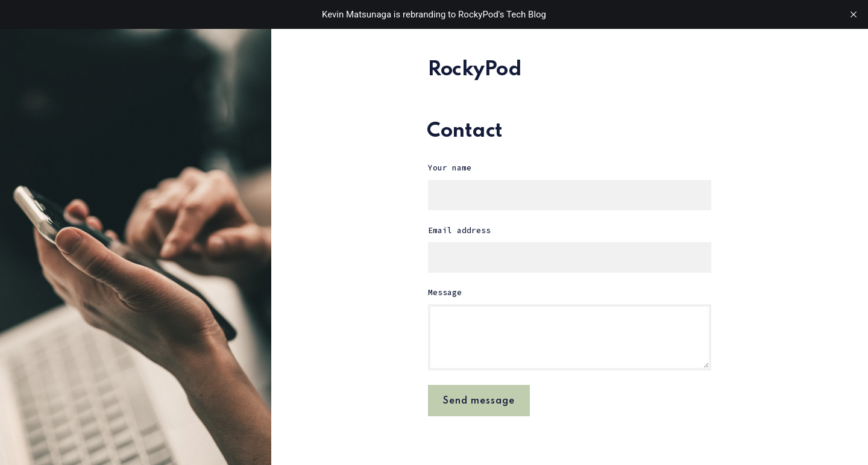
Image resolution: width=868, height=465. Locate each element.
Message (445, 292)
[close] (854, 14)
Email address (459, 230)
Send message (479, 401)
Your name (450, 168)
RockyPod (475, 70)
